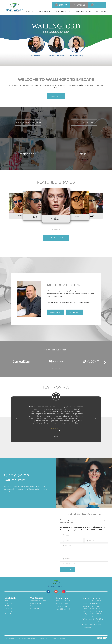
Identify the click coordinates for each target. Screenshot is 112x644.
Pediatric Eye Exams (36, 603)
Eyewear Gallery (63, 11)
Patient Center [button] (83, 11)
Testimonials (8, 608)
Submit (67, 569)
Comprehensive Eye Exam (38, 601)
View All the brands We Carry (55, 238)
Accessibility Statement (43, 639)
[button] (53, 229)
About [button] (29, 11)
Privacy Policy (55, 639)
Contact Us (101, 11)
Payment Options (10, 611)
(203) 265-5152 (63, 6)
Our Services (44, 11)
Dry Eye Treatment (36, 606)
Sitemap (63, 639)
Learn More (55, 96)
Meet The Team (9, 606)
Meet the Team (74, 312)
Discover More (55, 312)
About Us (7, 601)
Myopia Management (37, 608)
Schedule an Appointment (81, 5)
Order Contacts (99, 5)
